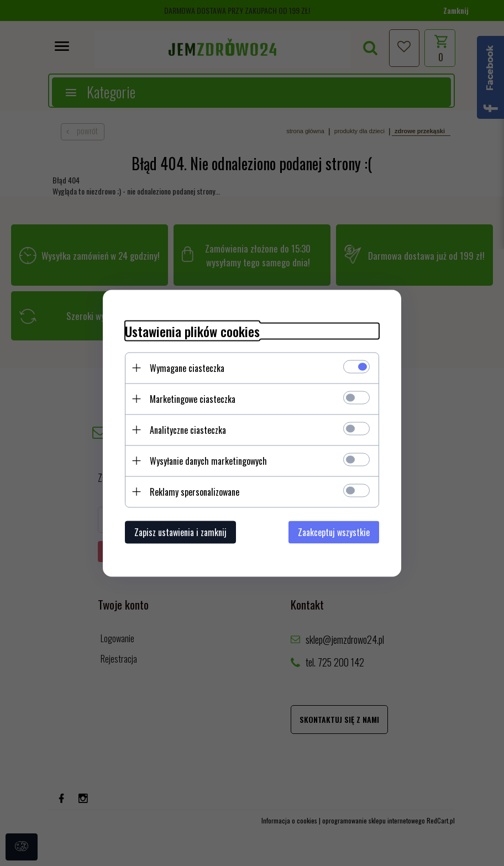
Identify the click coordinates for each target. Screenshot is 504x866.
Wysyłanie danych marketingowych (208, 460)
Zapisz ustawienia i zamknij (180, 532)
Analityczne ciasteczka (188, 429)
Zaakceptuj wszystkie (334, 532)
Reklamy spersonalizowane (195, 491)
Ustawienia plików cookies (192, 331)
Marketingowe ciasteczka (193, 398)
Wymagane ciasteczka (187, 368)
